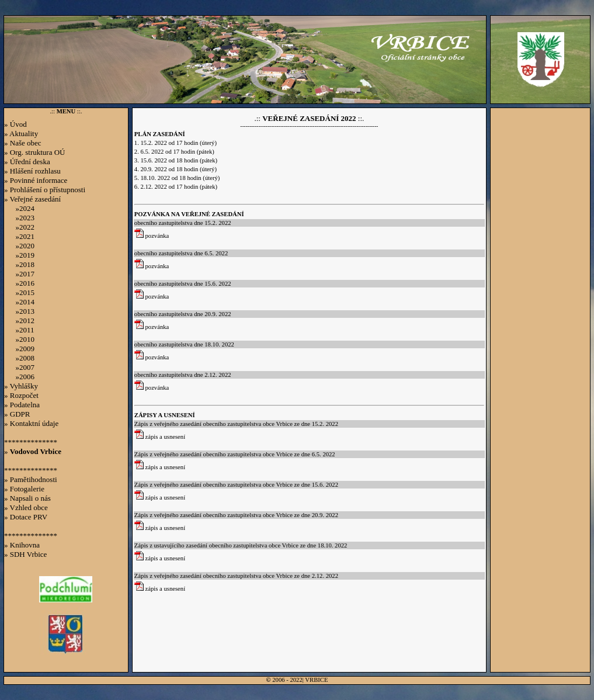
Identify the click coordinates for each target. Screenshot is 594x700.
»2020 (19, 246)
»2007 (19, 367)
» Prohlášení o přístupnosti (45, 190)
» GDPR (17, 414)
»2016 (19, 283)
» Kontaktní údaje (31, 423)
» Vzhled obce (26, 507)
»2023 (19, 218)
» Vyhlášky (21, 386)
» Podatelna (22, 405)
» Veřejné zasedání (32, 199)
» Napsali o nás (27, 498)
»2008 (19, 358)
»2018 (19, 264)
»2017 (19, 274)
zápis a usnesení (160, 437)
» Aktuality (21, 134)
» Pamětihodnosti (31, 479)
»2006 (19, 377)
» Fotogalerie (24, 489)
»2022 (19, 227)
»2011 (19, 330)
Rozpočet (24, 395)
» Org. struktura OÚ (34, 152)
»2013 (19, 311)
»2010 (19, 339)
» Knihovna (22, 545)
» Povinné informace (36, 180)
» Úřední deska (27, 162)
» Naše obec (23, 143)
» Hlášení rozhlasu (32, 171)
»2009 (19, 349)
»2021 (19, 236)
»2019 (19, 255)
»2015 (19, 292)
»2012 (19, 320)
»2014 (19, 302)
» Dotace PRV (26, 517)
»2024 (19, 208)
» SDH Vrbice (25, 554)
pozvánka (152, 236)
